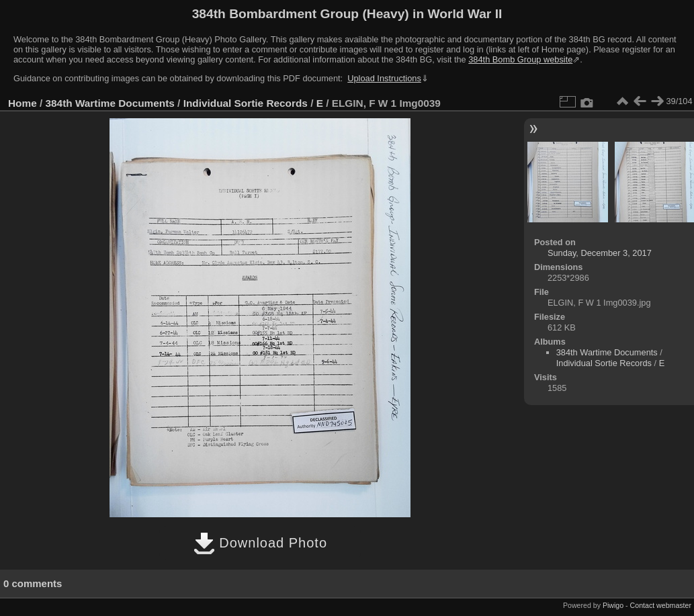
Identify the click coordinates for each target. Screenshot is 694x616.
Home (23, 103)
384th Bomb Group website (520, 59)
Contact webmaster (661, 605)
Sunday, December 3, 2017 (600, 253)
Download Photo (260, 543)
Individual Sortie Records (246, 103)
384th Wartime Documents (110, 103)
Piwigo (613, 605)
